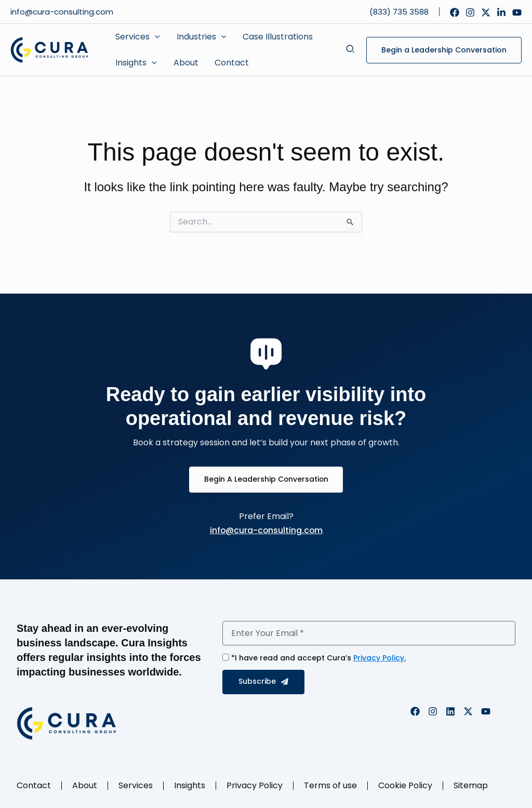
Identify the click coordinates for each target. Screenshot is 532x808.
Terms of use (330, 785)
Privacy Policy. (380, 658)
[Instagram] (470, 12)
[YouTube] (517, 12)
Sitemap (471, 785)
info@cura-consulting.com (63, 12)
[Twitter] (486, 12)
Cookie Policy (405, 785)
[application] (155, 37)
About (85, 785)
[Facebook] (455, 12)
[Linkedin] (501, 12)
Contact (34, 785)
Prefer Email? (266, 516)
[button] (137, 37)
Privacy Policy (255, 785)
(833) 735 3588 (399, 12)
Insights (190, 785)
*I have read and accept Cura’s (318, 658)
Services (136, 785)
